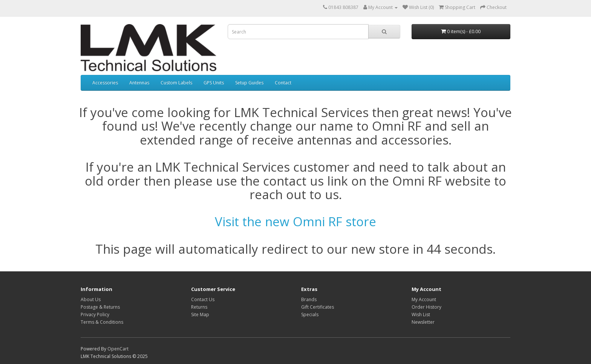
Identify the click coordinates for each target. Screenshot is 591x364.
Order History (426, 307)
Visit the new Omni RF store (295, 222)
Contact (283, 83)
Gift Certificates (318, 307)
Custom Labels (176, 83)
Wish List (421, 315)
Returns (199, 307)
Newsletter (423, 322)
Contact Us (203, 299)
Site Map (200, 315)
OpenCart (118, 349)
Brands (309, 299)
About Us (91, 299)
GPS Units (214, 83)
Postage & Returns (100, 307)
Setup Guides (249, 83)
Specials (310, 315)
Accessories (105, 83)
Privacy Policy (95, 315)
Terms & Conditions (102, 322)
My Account (424, 299)
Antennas (139, 83)
